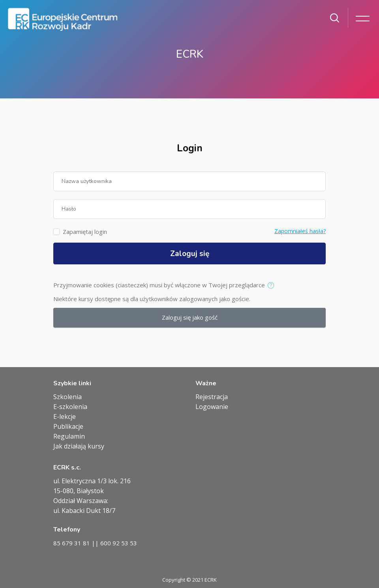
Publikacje (68, 426)
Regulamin (69, 436)
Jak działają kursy (79, 446)
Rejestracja (212, 397)
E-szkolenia (70, 407)
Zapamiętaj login (85, 232)
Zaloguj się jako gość (190, 317)
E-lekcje (65, 416)
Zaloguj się (190, 254)
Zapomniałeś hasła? (300, 231)
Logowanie (212, 407)
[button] (273, 286)
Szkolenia (68, 397)
